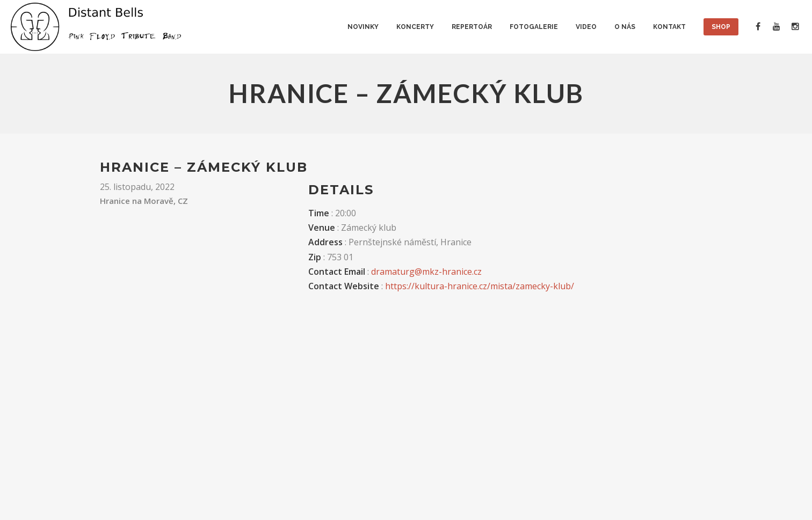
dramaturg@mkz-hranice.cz (426, 272)
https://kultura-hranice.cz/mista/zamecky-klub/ (480, 286)
